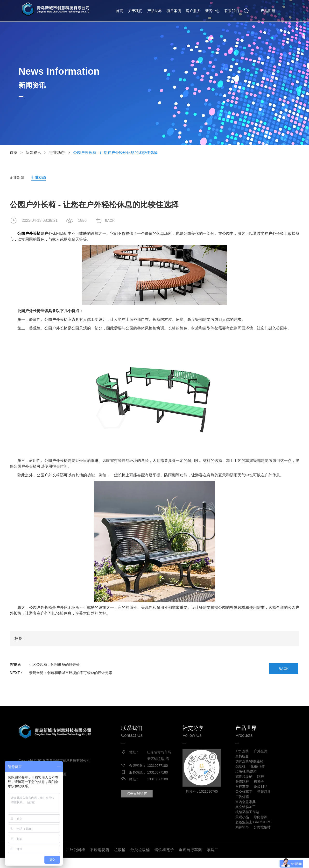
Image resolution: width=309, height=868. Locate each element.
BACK (112, 221)
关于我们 (135, 11)
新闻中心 (212, 11)
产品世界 (154, 11)
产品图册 (268, 11)
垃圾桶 (120, 860)
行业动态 (57, 153)
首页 (119, 11)
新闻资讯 (33, 153)
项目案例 (174, 11)
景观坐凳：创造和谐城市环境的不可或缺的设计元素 (73, 673)
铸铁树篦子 (164, 860)
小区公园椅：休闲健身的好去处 (56, 665)
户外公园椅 (75, 860)
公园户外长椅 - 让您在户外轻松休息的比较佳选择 (115, 153)
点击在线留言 (140, 801)
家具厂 (212, 860)
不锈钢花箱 (99, 860)
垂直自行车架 (190, 860)
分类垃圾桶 (140, 860)
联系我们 (232, 11)
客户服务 (193, 11)
